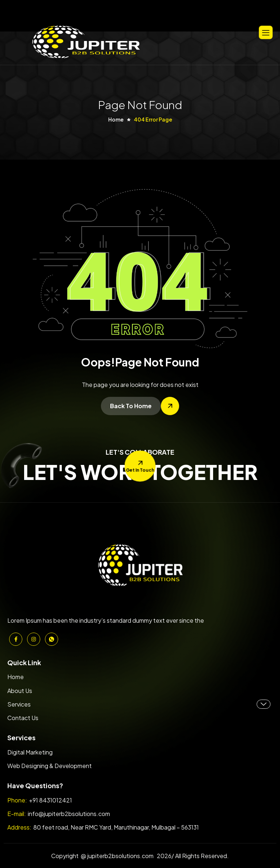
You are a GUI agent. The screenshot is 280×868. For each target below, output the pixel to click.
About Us (20, 691)
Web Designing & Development (50, 766)
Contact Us (23, 718)
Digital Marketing (30, 752)
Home (16, 677)
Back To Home (131, 406)
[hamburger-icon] (266, 32)
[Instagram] (34, 639)
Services (139, 704)
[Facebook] (16, 639)
